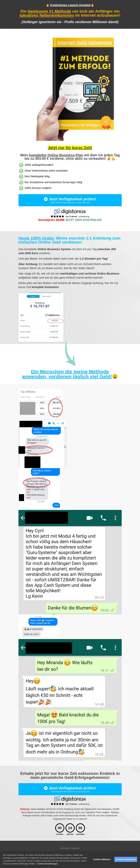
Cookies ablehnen (102, 859)
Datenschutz (65, 848)
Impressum (76, 848)
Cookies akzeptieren (126, 859)
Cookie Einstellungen (47, 864)
